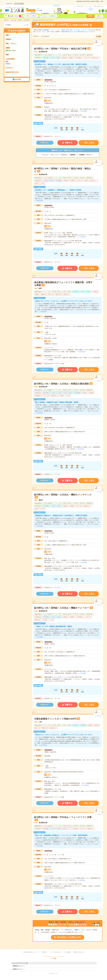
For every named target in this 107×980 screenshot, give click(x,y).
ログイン (99, 16)
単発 (52, 32)
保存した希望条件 (32, 16)
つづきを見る (39, 75)
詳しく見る (89, 143)
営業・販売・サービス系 (73, 30)
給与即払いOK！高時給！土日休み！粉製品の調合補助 (61, 384)
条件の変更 (18, 79)
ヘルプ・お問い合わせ (78, 6)
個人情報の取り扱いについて (31, 952)
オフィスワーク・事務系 (58, 30)
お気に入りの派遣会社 (49, 16)
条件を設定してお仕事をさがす (69, 937)
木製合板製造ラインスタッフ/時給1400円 (55, 719)
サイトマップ (89, 6)
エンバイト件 (19, 4)
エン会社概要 (67, 952)
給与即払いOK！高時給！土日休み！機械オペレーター (62, 608)
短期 (48, 32)
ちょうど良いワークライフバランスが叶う (15, 7)
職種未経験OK (65, 32)
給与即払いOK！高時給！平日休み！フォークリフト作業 (63, 817)
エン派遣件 (9, 4)
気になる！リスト (15, 16)
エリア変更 (39, 10)
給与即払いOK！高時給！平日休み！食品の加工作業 (60, 49)
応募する (69, 143)
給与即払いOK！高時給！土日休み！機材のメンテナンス (63, 495)
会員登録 (90, 16)
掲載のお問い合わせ (99, 6)
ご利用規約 (44, 952)
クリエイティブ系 (86, 30)
